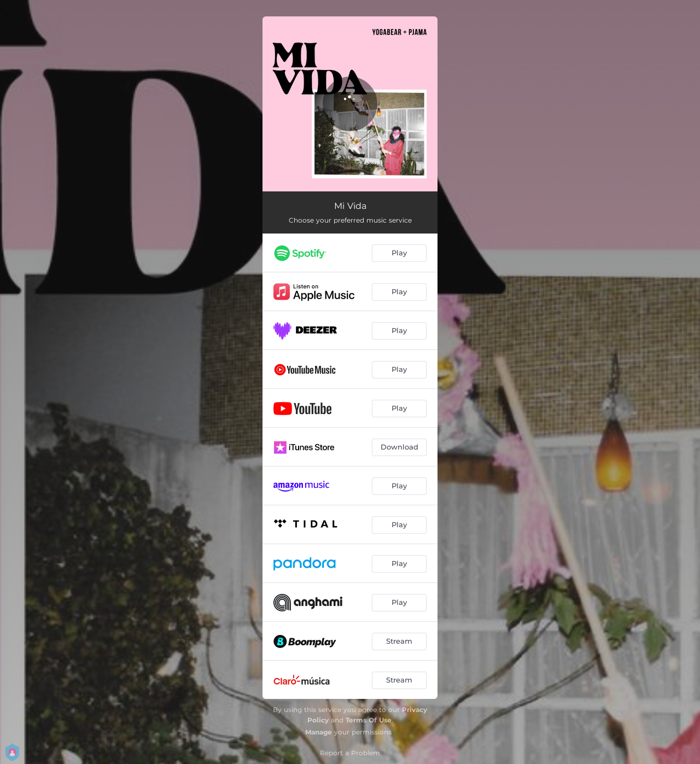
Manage (319, 732)
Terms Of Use (369, 720)
